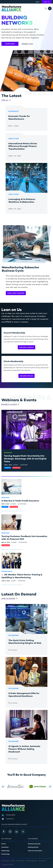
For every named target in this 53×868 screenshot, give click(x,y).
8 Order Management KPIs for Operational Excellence (24, 695)
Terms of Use (42, 861)
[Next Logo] (50, 787)
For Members (33, 839)
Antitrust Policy (21, 861)
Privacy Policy (5, 861)
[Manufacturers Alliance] (11, 8)
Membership (5, 851)
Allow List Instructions (35, 851)
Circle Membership (13, 362)
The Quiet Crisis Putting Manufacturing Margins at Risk (25, 642)
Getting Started (33, 847)
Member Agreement (32, 861)
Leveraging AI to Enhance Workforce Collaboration (22, 201)
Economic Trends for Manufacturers (19, 118)
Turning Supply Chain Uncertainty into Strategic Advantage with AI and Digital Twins (25, 459)
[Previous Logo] (3, 787)
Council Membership (14, 333)
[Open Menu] (50, 8)
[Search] (46, 8)
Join (48, 2)
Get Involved (6, 839)
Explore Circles (26, 376)
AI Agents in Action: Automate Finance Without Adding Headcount (24, 749)
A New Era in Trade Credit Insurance (20, 501)
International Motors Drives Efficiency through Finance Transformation (23, 146)
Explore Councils (26, 347)
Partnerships (6, 854)
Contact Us (10, 819)
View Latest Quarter (16, 293)
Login (37, 2)
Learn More (10, 44)
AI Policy (13, 861)
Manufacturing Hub (34, 844)
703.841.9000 (11, 815)
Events (4, 844)
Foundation (5, 847)
